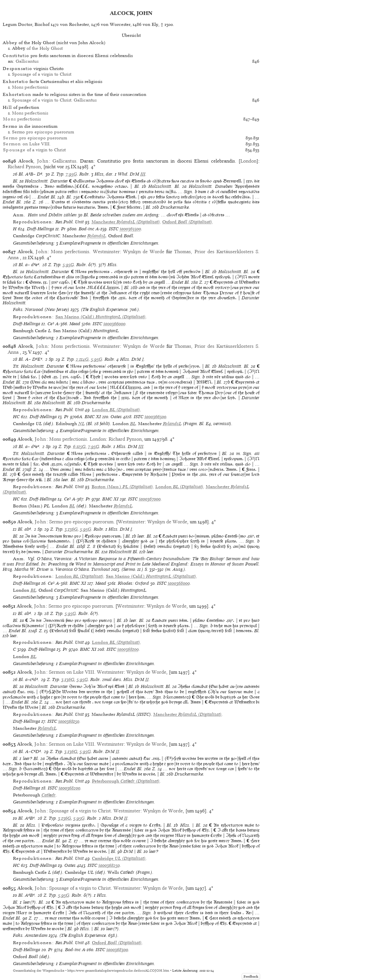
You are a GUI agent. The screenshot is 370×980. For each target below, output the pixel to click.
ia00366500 (155, 417)
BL (133, 424)
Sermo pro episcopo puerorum (43, 132)
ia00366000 (114, 324)
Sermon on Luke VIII (72, 672)
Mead (75, 324)
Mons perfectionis (30, 87)
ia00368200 (70, 788)
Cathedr (49, 795)
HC (16, 417)
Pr (63, 229)
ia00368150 (69, 721)
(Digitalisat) (126, 222)
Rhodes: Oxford (133, 583)
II (147, 679)
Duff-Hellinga (40, 229)
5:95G (68, 265)
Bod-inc (86, 229)
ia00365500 (130, 229)
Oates (116, 417)
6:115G (79, 447)
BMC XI (93, 417)
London (248, 161)
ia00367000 (150, 499)
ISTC (114, 229)
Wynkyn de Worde (144, 252)
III (143, 174)
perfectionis (22, 119)
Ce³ (51, 324)
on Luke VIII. (27, 144)
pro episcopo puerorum (35, 138)
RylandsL (97, 236)
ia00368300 (117, 950)
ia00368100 (128, 649)
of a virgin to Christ (34, 150)
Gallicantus (27, 61)
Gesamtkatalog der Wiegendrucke (39, 971)
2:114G (82, 359)
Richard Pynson (24, 167)
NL (81, 424)
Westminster (106, 252)
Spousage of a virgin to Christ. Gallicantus (54, 100)
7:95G (71, 174)
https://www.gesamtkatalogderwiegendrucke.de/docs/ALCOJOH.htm (118, 971)
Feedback (251, 977)
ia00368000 (179, 583)
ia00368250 (109, 865)
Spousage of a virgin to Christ (42, 74)
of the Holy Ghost (37, 48)
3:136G (71, 529)
